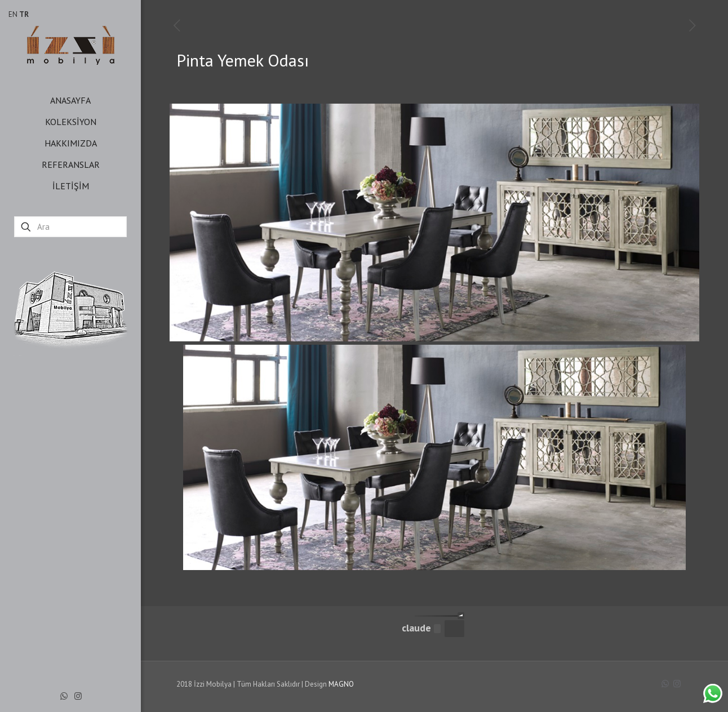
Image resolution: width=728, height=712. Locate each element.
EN (13, 14)
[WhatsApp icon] (64, 696)
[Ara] (70, 227)
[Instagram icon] (78, 696)
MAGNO (341, 684)
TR (24, 14)
